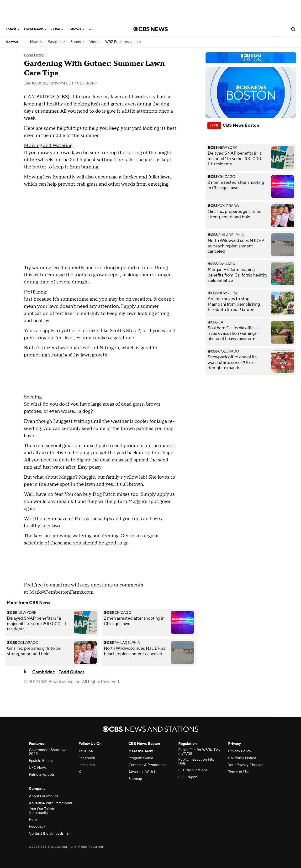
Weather (56, 42)
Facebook (87, 758)
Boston (12, 42)
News (36, 42)
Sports (77, 42)
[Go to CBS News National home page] (151, 29)
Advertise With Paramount (51, 803)
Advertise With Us (143, 772)
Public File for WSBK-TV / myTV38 (199, 752)
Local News (35, 29)
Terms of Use (239, 772)
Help (33, 820)
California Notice (242, 758)
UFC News (38, 768)
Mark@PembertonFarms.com (61, 592)
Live (58, 29)
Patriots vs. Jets (42, 774)
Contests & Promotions (147, 765)
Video (95, 42)
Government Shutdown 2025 (48, 752)
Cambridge (44, 672)
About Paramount (43, 796)
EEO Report (188, 777)
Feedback (37, 826)
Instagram (87, 765)
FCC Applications (193, 770)
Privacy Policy (240, 751)
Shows (77, 29)
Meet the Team (141, 751)
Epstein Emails (41, 761)
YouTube (86, 751)
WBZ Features (118, 42)
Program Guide (141, 758)
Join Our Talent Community (42, 811)
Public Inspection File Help (196, 761)
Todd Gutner (71, 672)
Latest (12, 29)
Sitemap (135, 779)
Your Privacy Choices (246, 765)
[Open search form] (293, 29)
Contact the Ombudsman (50, 833)
